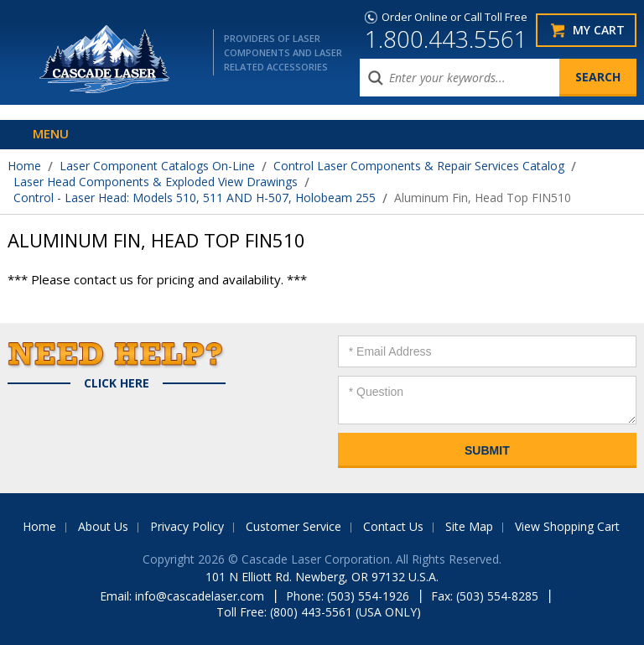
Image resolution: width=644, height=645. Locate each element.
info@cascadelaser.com (200, 596)
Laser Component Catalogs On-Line (157, 166)
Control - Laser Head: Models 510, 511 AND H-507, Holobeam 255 (195, 198)
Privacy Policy (187, 526)
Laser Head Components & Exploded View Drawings (156, 182)
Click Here (117, 383)
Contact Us (393, 526)
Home (24, 166)
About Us (103, 526)
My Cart (599, 30)
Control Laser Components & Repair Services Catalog (419, 166)
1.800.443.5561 (446, 39)
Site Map (469, 526)
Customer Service (293, 526)
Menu (51, 133)
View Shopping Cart (567, 526)
